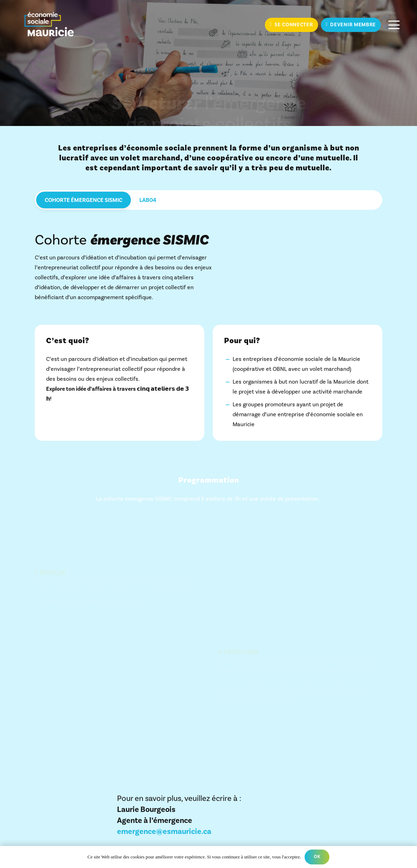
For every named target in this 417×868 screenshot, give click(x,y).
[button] (394, 25)
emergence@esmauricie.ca (164, 831)
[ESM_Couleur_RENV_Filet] (49, 25)
